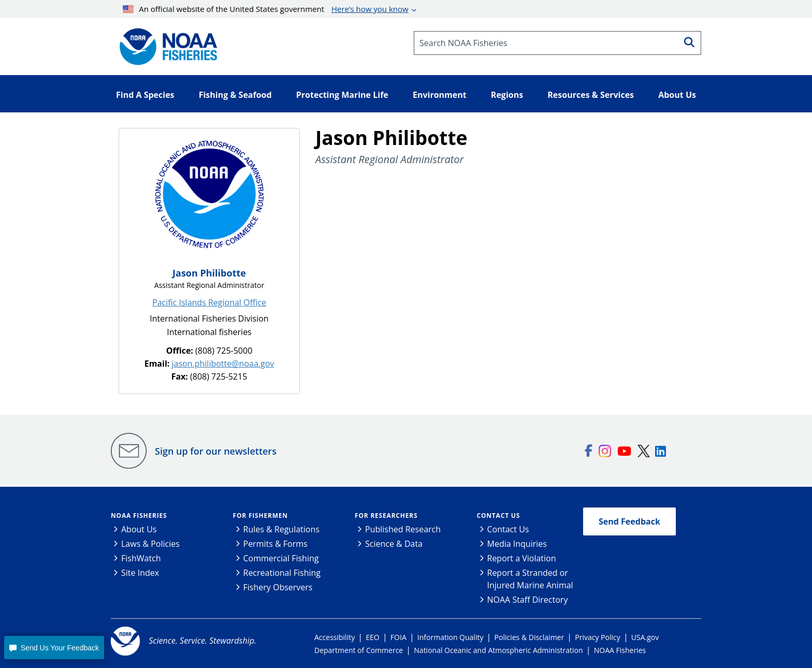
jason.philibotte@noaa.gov (223, 364)
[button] (54, 648)
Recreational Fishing (282, 573)
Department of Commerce (359, 650)
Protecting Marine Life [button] (342, 95)
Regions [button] (507, 95)
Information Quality (451, 637)
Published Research (403, 529)
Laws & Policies (150, 544)
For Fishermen (260, 515)
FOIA (398, 637)
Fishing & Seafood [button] (235, 95)
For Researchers (386, 515)
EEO (372, 637)
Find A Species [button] (145, 95)
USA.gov (645, 637)
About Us (139, 529)
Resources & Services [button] (591, 95)
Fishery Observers (278, 587)
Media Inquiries (517, 544)
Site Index (140, 573)
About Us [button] (677, 95)
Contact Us (499, 515)
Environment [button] (440, 95)
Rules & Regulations (281, 529)
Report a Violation (522, 558)
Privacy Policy (597, 637)
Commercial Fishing (281, 558)
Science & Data (394, 544)
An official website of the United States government (266, 9)
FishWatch (141, 558)
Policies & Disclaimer (530, 637)
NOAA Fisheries (139, 515)
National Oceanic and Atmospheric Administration (498, 650)
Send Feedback (629, 521)
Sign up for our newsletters (216, 451)
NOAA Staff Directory (528, 600)
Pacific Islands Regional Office (209, 302)
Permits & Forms (275, 544)
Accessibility (335, 637)
